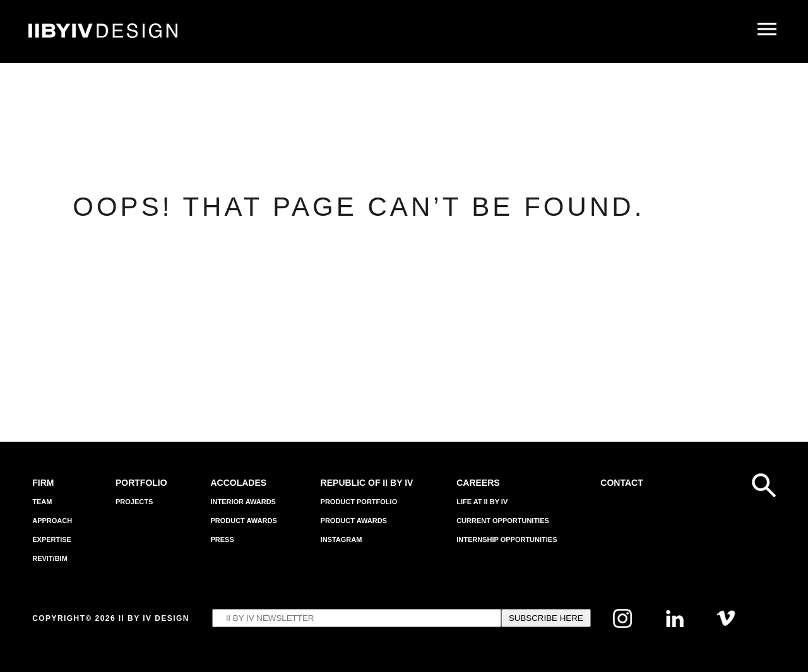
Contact (621, 483)
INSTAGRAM (342, 539)
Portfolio (141, 483)
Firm (43, 483)
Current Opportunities (503, 521)
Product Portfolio (359, 502)
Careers (478, 483)
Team (42, 502)
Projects (134, 502)
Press (222, 539)
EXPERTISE (52, 539)
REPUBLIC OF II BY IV (367, 483)
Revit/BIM (50, 558)
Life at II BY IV (482, 502)
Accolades (238, 483)
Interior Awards (243, 502)
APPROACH (52, 521)
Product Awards (243, 521)
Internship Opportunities (507, 539)
